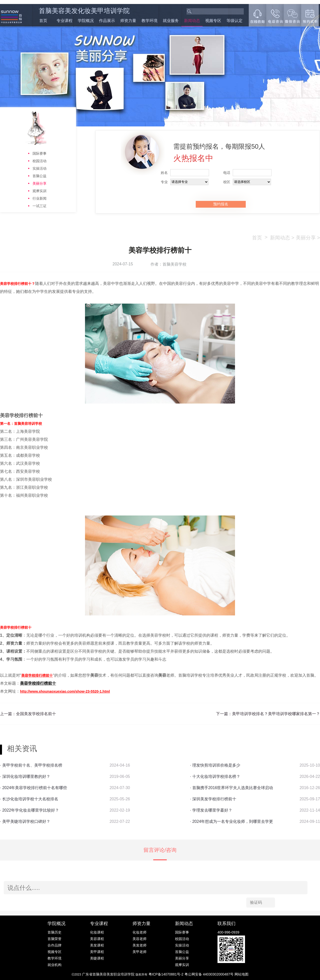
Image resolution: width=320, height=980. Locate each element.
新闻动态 (192, 21)
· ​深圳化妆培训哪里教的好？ (25, 776)
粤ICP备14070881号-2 (166, 974)
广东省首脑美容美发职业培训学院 (108, 974)
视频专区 (213, 21)
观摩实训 (39, 191)
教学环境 (149, 21)
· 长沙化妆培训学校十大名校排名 (29, 799)
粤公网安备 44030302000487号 (210, 974)
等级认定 (234, 21)
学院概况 (86, 21)
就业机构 (54, 965)
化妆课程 (97, 932)
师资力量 (128, 21)
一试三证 (39, 206)
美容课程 (97, 939)
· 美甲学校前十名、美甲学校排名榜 (31, 765)
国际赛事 (39, 153)
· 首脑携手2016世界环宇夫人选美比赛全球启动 (231, 788)
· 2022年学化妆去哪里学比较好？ (29, 810)
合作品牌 (54, 945)
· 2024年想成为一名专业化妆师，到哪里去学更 (231, 821)
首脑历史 (54, 932)
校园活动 (39, 161)
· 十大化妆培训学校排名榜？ (215, 776)
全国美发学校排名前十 (36, 714)
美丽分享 (39, 183)
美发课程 (97, 945)
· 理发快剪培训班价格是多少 (215, 765)
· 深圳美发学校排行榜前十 (213, 799)
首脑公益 (39, 176)
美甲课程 (97, 952)
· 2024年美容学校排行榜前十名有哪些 (33, 788)
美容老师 (139, 939)
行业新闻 (39, 198)
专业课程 (64, 21)
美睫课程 (97, 958)
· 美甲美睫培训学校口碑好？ (25, 821)
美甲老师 (139, 952)
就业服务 (171, 21)
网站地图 (241, 974)
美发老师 (139, 945)
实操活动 (39, 168)
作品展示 (107, 21)
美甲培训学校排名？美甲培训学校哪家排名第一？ (276, 714)
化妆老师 (139, 932)
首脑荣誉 (54, 939)
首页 (43, 21)
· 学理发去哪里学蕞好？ (211, 810)
